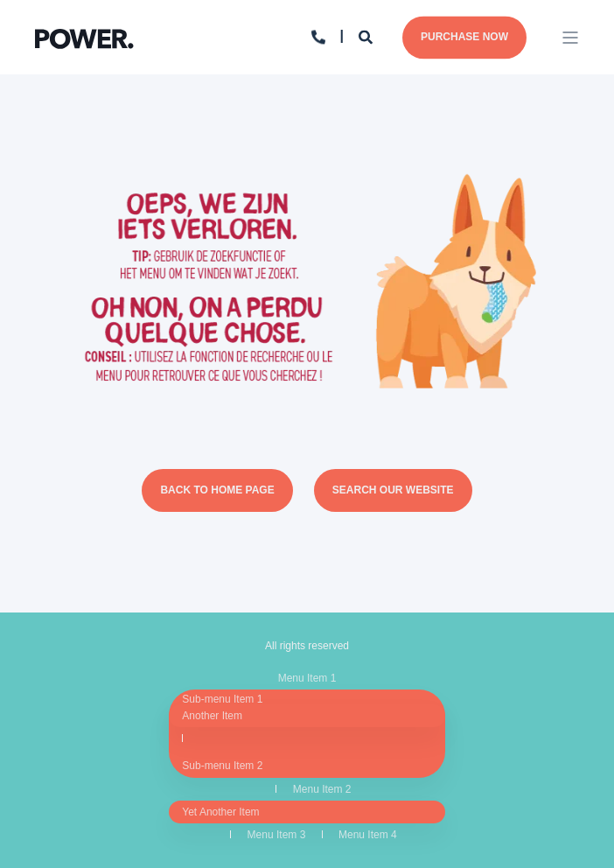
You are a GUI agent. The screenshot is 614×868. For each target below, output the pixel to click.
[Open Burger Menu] (570, 38)
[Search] (367, 36)
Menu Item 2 (322, 789)
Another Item (212, 716)
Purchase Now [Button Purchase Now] (464, 37)
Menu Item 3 (277, 835)
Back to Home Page (217, 490)
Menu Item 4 (368, 835)
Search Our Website (393, 490)
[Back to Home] (84, 36)
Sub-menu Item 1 (222, 699)
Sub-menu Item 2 (222, 766)
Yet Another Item (220, 812)
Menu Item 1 (307, 678)
